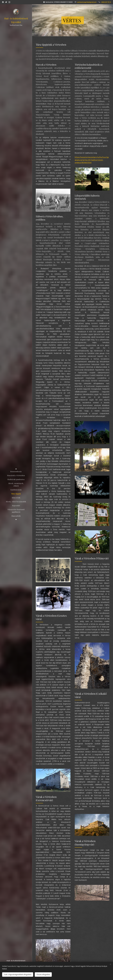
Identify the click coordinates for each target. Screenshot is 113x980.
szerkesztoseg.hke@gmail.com (87, 2)
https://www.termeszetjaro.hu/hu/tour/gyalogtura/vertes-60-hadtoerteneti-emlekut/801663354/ (92, 160)
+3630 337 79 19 (106, 2)
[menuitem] (16, 472)
